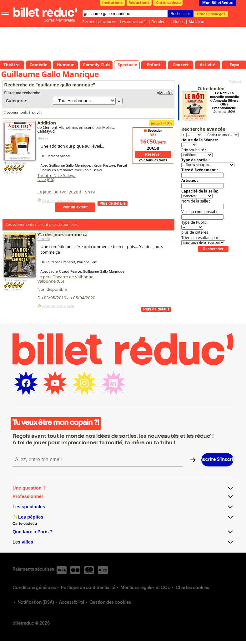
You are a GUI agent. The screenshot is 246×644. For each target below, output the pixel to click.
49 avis (16, 172)
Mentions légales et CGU (146, 588)
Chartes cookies (192, 588)
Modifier (166, 93)
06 (50, 179)
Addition (47, 123)
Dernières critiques (168, 22)
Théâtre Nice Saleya (57, 175)
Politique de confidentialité (88, 588)
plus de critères (195, 232)
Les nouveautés (134, 22)
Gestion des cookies (110, 603)
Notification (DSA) (36, 603)
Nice (42, 179)
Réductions (139, 3)
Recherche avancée (99, 22)
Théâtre (43, 138)
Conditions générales (34, 588)
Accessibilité (72, 603)
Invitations (112, 3)
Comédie (44, 239)
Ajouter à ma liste (58, 200)
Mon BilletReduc (218, 3)
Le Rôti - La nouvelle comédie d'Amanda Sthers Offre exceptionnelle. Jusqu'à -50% (224, 102)
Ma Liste (196, 22)
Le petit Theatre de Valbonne (65, 277)
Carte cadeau (169, 3)
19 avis (16, 289)
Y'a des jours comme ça (63, 234)
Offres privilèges (211, 14)
